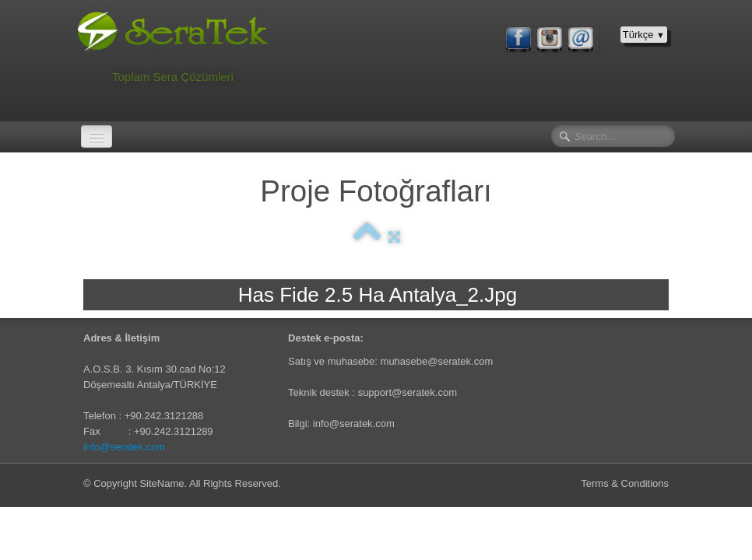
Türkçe (644, 35)
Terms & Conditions (625, 483)
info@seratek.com (124, 447)
